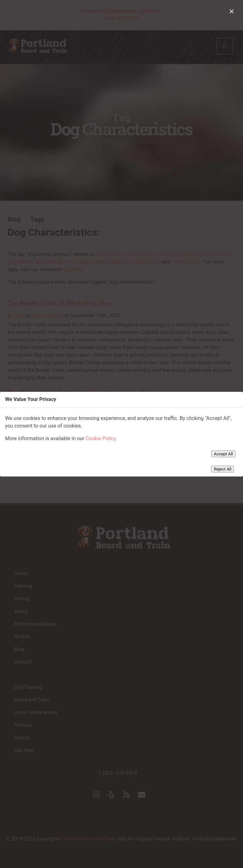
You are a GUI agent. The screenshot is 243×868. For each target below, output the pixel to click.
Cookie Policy (100, 438)
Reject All (223, 469)
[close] (232, 11)
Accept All (223, 454)
